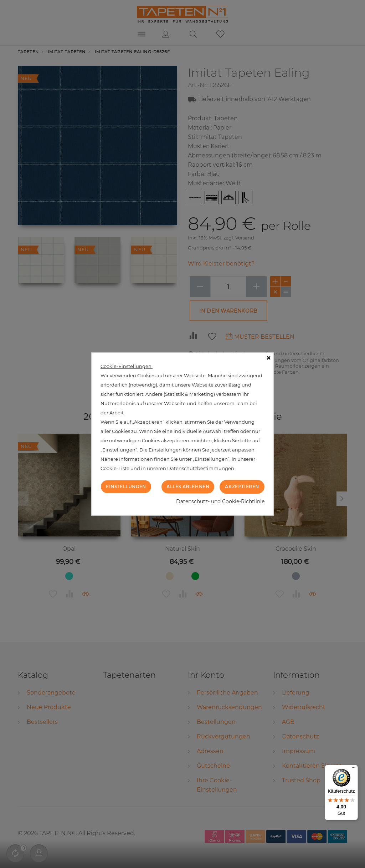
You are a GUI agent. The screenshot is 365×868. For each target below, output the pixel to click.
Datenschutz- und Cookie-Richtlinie (220, 501)
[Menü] (354, 769)
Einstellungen (126, 487)
